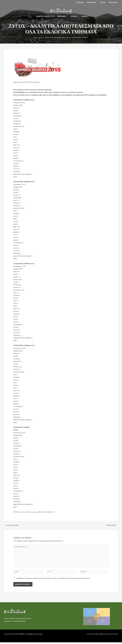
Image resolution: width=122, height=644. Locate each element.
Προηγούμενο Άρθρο (12, 525)
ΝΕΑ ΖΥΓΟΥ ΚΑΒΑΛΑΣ (34, 82)
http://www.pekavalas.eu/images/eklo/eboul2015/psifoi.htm (37, 512)
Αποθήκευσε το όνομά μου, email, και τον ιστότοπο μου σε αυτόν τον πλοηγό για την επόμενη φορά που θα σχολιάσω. (53, 580)
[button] (97, 2)
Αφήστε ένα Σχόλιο (19, 82)
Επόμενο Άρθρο (112, 525)
